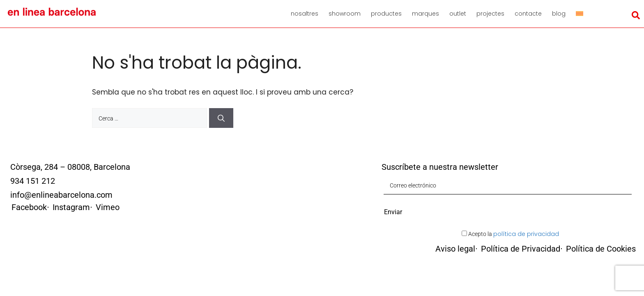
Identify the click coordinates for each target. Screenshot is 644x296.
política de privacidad (526, 234)
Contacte (528, 14)
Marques (425, 14)
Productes (386, 14)
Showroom (345, 14)
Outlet (458, 14)
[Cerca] (221, 118)
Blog (559, 14)
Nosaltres (305, 14)
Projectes (490, 14)
